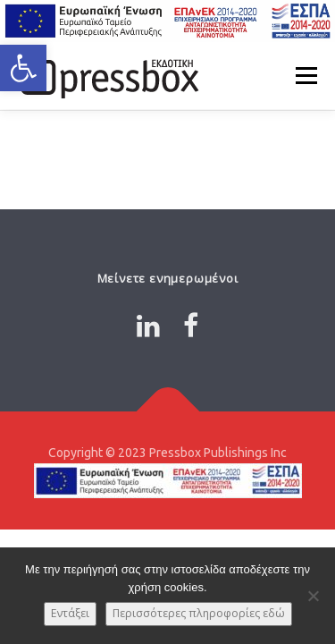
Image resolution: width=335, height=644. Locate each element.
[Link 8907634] (191, 326)
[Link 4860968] (148, 326)
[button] (23, 68)
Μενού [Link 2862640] (306, 75)
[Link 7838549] (107, 75)
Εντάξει (70, 613)
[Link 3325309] (167, 411)
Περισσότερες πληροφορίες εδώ (199, 613)
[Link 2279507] (167, 21)
